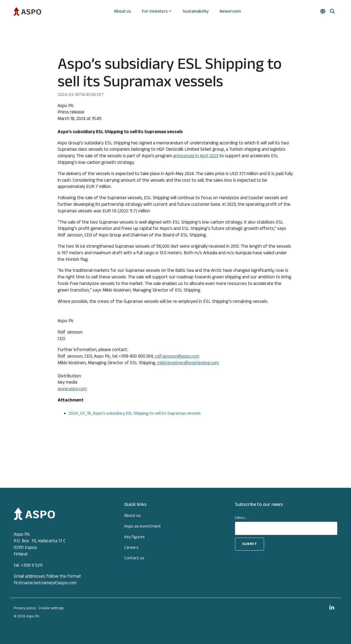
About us (123, 11)
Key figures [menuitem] (135, 537)
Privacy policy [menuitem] (25, 608)
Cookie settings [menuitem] (51, 608)
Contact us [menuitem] (134, 558)
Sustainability (196, 11)
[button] (332, 608)
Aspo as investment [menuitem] (143, 526)
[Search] (332, 11)
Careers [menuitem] (131, 547)
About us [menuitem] (132, 515)
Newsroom (230, 11)
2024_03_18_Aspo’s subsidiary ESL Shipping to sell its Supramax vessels (135, 413)
